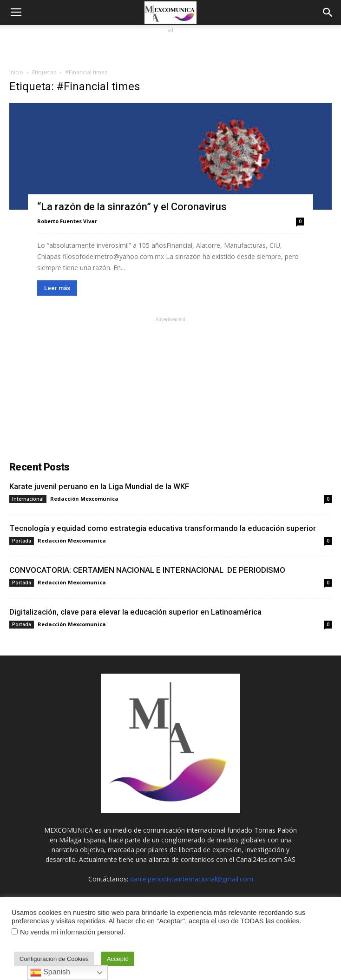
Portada (22, 541)
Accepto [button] (118, 959)
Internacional (28, 499)
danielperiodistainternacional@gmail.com (192, 879)
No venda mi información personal (72, 932)
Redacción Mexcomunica (84, 499)
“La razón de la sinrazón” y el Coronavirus (132, 207)
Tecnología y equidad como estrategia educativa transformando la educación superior (163, 528)
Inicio (16, 72)
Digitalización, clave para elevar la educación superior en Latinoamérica (135, 612)
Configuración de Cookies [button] (54, 959)
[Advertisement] (170, 46)
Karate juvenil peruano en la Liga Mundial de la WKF (99, 486)
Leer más (57, 288)
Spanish (50, 973)
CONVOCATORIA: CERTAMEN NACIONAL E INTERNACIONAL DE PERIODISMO (147, 570)
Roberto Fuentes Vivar (67, 221)
